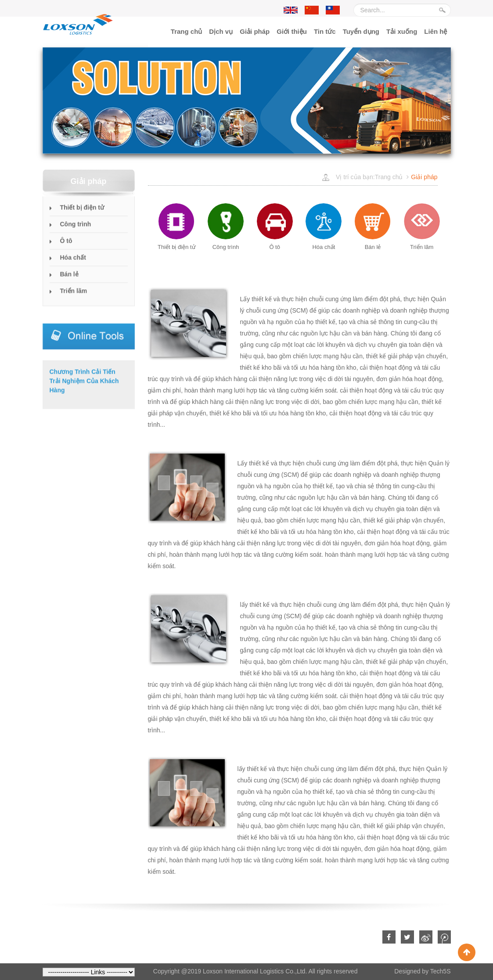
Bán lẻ (69, 280)
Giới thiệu (292, 31)
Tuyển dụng (361, 31)
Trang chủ (187, 31)
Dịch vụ (221, 31)
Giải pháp (255, 31)
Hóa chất (73, 263)
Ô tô (66, 246)
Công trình (76, 230)
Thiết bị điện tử (82, 213)
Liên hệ (435, 31)
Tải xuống (402, 31)
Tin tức (325, 31)
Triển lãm (74, 296)
